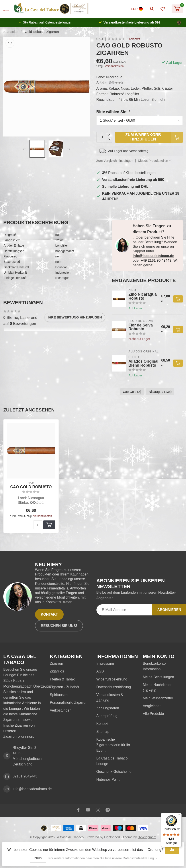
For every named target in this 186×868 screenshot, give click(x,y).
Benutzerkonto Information (154, 666)
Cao (100, 39)
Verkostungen (61, 710)
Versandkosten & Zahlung (110, 698)
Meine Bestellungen (158, 677)
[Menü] (179, 815)
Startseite (10, 32)
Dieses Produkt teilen (155, 161)
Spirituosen (59, 695)
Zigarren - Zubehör (65, 687)
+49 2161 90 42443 (156, 260)
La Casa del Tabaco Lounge (112, 761)
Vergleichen (152, 706)
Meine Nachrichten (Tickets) (158, 688)
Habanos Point (108, 780)
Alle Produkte (153, 714)
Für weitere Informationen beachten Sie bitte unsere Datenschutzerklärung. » (103, 858)
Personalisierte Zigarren (69, 703)
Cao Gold (132, 392)
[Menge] (38, 525)
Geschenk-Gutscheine (114, 772)
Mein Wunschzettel (158, 698)
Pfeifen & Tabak (62, 679)
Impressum (105, 663)
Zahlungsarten (108, 708)
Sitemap (103, 732)
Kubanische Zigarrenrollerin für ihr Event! (113, 745)
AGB (100, 671)
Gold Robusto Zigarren (42, 32)
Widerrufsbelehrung (112, 679)
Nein (38, 858)
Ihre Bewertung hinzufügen (75, 317)
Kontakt (49, 614)
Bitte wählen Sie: (113, 112)
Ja (172, 850)
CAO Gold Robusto (31, 487)
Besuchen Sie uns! (59, 626)
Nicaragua (160, 392)
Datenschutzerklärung (114, 687)
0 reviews (133, 39)
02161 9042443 (25, 776)
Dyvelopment (147, 837)
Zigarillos (57, 671)
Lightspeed (112, 837)
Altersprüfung (107, 716)
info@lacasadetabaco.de (153, 256)
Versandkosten (114, 66)
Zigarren (57, 663)
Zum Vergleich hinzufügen (115, 161)
